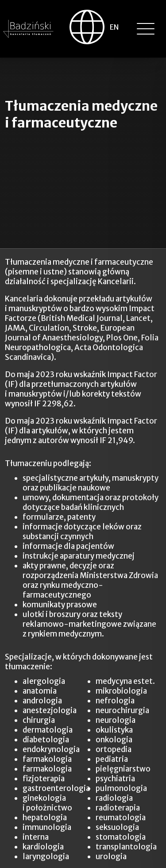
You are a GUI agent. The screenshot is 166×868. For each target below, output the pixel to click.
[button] (146, 29)
